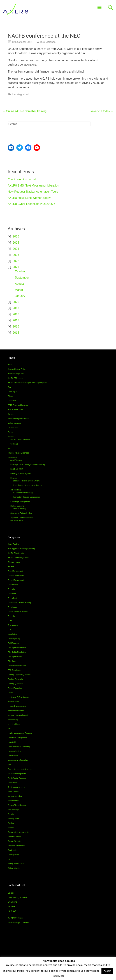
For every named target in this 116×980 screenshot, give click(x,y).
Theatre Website (14, 841)
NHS (10, 765)
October (20, 271)
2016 (16, 327)
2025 (16, 243)
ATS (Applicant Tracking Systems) (21, 549)
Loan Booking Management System (27, 485)
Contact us (12, 401)
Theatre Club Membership (18, 832)
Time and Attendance (16, 846)
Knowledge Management (20, 502)
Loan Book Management (18, 738)
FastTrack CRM (17, 469)
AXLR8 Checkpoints (16, 553)
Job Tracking (16, 490)
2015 (16, 333)
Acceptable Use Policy (17, 369)
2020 (16, 302)
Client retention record (22, 179)
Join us (11, 414)
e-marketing (12, 634)
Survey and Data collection (21, 513)
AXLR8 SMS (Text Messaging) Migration (33, 186)
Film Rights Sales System (21, 474)
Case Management (15, 571)
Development (13, 625)
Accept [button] (107, 971)
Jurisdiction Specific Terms (18, 419)
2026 (16, 236)
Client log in (12, 392)
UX (9, 859)
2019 (16, 308)
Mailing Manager (14, 423)
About (10, 365)
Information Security (16, 711)
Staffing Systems (17, 506)
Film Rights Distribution (17, 648)
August (19, 284)
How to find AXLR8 (15, 410)
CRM (10, 621)
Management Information (18, 760)
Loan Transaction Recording (19, 747)
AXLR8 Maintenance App (23, 493)
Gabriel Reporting (15, 688)
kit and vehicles (14, 724)
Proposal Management (17, 774)
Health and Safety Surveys (18, 697)
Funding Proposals (15, 679)
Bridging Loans (14, 562)
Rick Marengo (48, 42)
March (19, 290)
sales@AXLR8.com (21, 923)
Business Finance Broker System (26, 481)
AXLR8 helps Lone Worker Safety (29, 198)
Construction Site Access (18, 612)
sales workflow (14, 801)
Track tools (12, 850)
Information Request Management (27, 497)
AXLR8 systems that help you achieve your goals (27, 383)
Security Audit (13, 819)
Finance (14, 478)
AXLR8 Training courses (20, 439)
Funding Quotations (16, 684)
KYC (10, 729)
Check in (11, 589)
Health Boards (13, 702)
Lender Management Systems (20, 733)
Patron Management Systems (20, 769)
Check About (13, 585)
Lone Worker (13, 756)
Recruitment (13, 783)
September (22, 278)
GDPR (10, 693)
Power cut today (102, 111)
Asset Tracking (16, 460)
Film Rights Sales (15, 657)
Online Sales (13, 428)
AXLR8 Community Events (18, 558)
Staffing (11, 823)
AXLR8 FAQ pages (15, 378)
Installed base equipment (18, 715)
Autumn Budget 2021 (16, 374)
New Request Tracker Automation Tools (33, 192)
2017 (16, 320)
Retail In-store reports (16, 787)
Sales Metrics (13, 792)
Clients (11, 396)
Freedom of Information (17, 666)
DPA (10, 630)
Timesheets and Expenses (18, 453)
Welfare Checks (14, 868)
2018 (16, 314)
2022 (16, 261)
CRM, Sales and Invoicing (18, 405)
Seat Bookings (14, 810)
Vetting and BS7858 (16, 864)
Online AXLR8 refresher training (24, 111)
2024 (16, 249)
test (9, 448)
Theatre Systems (15, 837)
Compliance (12, 607)
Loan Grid (12, 742)
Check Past (12, 598)
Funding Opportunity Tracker (19, 675)
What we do (12, 457)
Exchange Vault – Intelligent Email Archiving (28, 465)
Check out (12, 594)
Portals (11, 432)
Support (11, 437)
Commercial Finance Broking (19, 603)
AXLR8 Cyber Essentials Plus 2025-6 (32, 204)
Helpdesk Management (17, 706)
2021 (16, 267)
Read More (58, 976)
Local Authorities (14, 751)
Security (11, 814)
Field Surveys (13, 643)
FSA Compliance (14, 670)
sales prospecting (15, 796)
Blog (10, 387)
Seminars (14, 444)
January (20, 296)
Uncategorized (20, 94)
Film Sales (12, 661)
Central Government (16, 576)
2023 (16, 255)
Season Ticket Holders (17, 805)
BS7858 (11, 567)
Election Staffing (20, 509)
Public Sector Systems (17, 778)
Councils (11, 616)
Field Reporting (14, 639)
